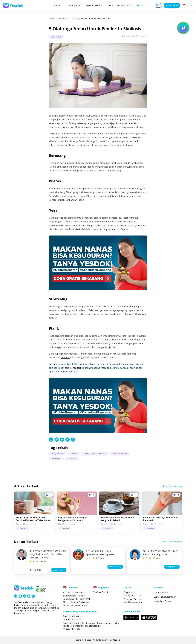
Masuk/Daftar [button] (172, 5)
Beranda (58, 5)
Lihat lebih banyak (173, 486)
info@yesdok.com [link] (132, 595)
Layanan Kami (94, 5)
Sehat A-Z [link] (63, 18)
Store (110, 5)
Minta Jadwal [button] (115, 567)
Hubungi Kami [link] (161, 592)
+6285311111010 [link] (72, 629)
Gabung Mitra (124, 5)
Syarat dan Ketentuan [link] (165, 597)
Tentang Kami (74, 5)
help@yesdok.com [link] (133, 602)
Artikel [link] (52, 18)
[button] (34, 512)
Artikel (139, 5)
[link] (51, 440)
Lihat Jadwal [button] (59, 570)
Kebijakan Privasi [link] (163, 601)
